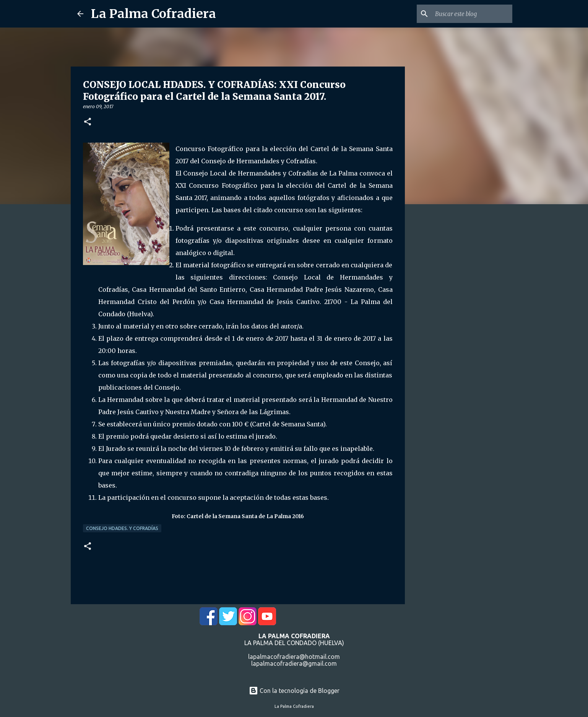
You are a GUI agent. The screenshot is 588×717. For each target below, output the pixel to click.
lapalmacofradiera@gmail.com (294, 663)
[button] (88, 122)
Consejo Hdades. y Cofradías (122, 528)
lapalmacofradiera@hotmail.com (294, 657)
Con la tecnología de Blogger (294, 691)
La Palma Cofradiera (153, 14)
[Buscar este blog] (472, 14)
